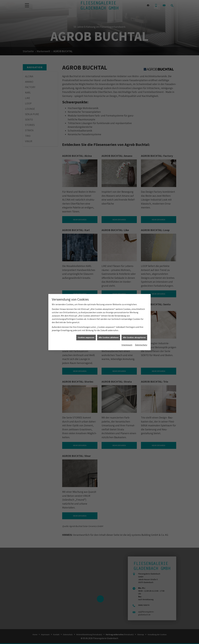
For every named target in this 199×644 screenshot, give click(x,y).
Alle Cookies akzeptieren (134, 337)
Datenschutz (141, 345)
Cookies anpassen (86, 337)
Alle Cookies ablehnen (109, 337)
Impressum (127, 345)
